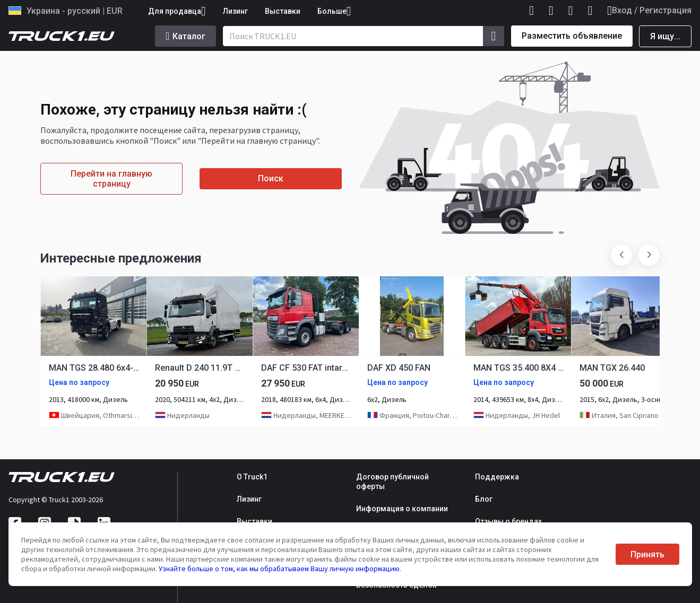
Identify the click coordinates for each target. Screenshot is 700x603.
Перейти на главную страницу (111, 179)
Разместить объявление (572, 36)
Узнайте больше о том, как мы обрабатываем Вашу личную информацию (279, 569)
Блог (484, 499)
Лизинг (235, 11)
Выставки (283, 11)
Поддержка (497, 477)
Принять (647, 554)
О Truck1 (252, 477)
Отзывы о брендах (508, 521)
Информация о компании (402, 509)
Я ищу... (665, 36)
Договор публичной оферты (392, 482)
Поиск (271, 178)
